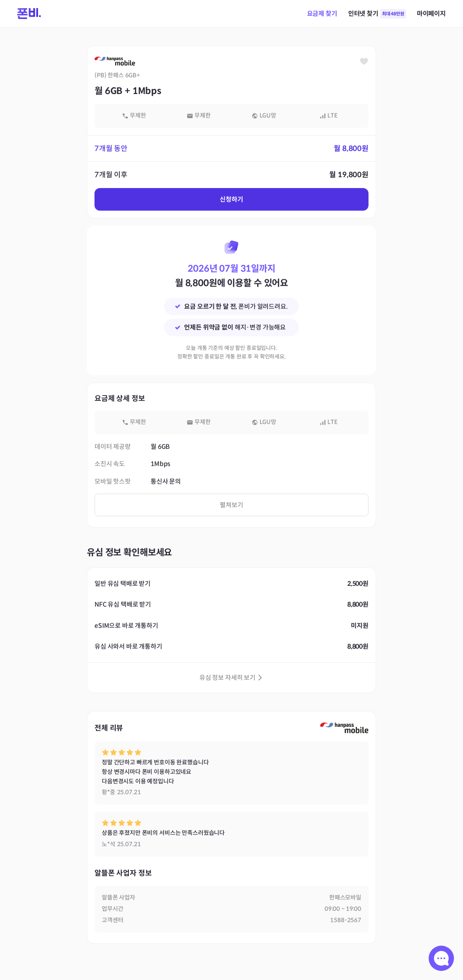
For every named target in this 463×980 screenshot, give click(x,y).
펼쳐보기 (231, 505)
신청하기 (231, 199)
